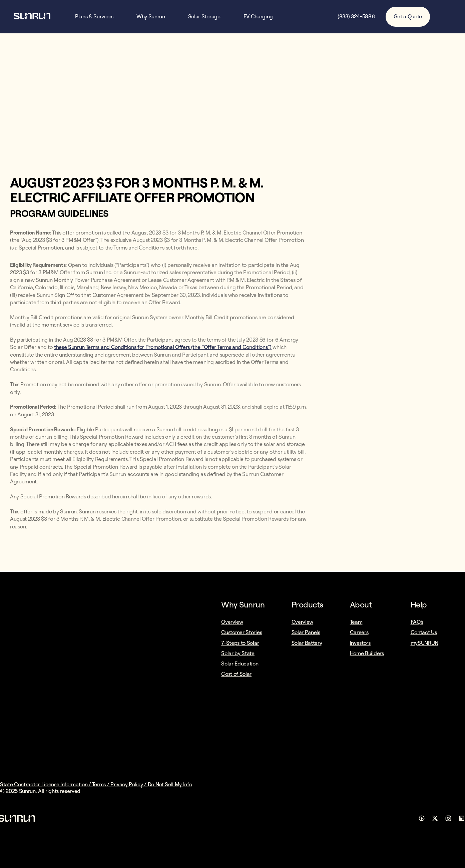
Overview (232, 622)
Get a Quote (408, 16)
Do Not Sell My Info (170, 784)
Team (356, 622)
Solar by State (238, 653)
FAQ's (417, 622)
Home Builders (367, 653)
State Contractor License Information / (46, 784)
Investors (360, 643)
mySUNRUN (424, 643)
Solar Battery (307, 643)
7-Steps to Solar (240, 643)
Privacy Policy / (129, 784)
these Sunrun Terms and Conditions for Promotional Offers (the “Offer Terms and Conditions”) (163, 347)
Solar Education (240, 664)
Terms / (101, 784)
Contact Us (424, 632)
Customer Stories (242, 632)
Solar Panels (306, 632)
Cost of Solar (236, 674)
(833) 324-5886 (356, 17)
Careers (359, 632)
